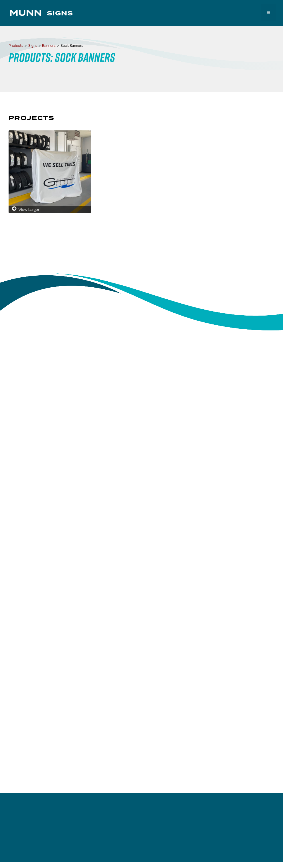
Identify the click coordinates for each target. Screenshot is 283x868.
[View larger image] (50, 171)
